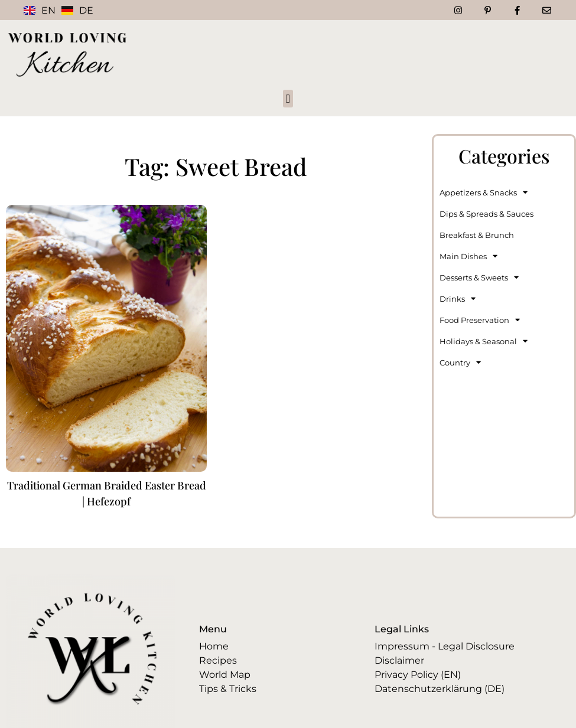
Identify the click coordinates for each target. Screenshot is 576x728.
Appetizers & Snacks (484, 192)
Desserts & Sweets (479, 277)
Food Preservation (480, 320)
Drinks (458, 298)
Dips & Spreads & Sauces (486, 214)
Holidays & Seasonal (484, 341)
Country (460, 362)
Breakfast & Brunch (477, 235)
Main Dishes (468, 256)
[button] (288, 99)
